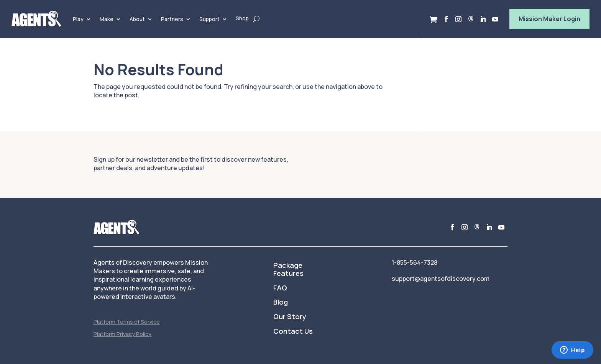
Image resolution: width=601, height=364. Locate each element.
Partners (172, 19)
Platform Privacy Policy (122, 334)
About (137, 19)
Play (78, 19)
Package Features (288, 270)
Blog (281, 302)
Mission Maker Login (549, 19)
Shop (242, 18)
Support (209, 19)
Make (107, 19)
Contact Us (293, 331)
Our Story (290, 317)
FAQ (280, 288)
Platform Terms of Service (127, 322)
